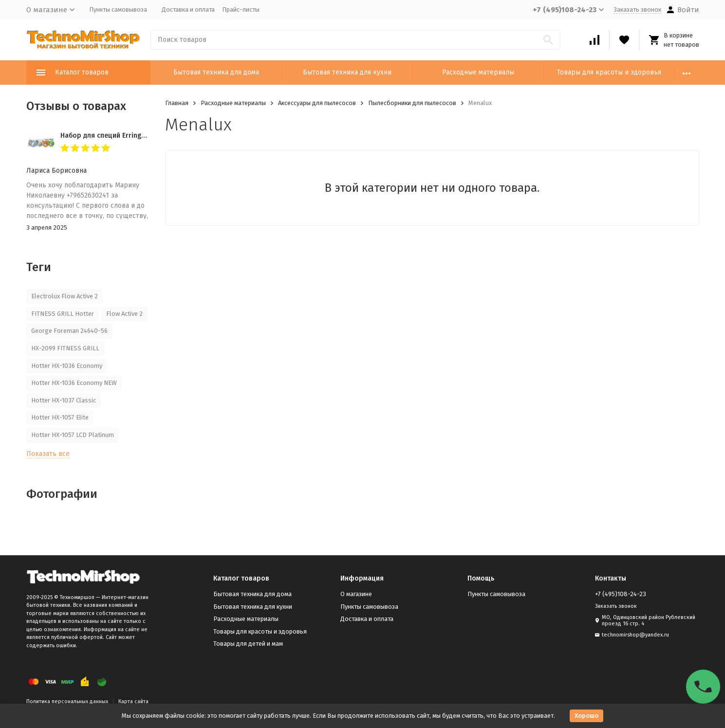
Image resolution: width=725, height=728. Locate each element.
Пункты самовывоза (118, 9)
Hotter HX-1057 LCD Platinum (73, 435)
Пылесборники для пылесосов (412, 103)
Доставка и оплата (188, 9)
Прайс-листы (241, 9)
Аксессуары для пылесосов (317, 103)
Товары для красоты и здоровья (609, 72)
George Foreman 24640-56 (69, 331)
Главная (177, 103)
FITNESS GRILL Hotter (63, 314)
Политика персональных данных (67, 701)
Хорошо (586, 716)
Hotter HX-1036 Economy (67, 366)
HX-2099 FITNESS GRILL (65, 348)
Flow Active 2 (124, 314)
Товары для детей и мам (248, 644)
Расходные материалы (478, 72)
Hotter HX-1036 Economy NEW (74, 383)
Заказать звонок (637, 9)
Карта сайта (133, 701)
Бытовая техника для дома (216, 72)
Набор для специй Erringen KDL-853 (119, 136)
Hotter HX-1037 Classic (64, 400)
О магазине (356, 594)
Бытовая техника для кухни (347, 72)
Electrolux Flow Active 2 (65, 296)
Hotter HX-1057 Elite (60, 417)
